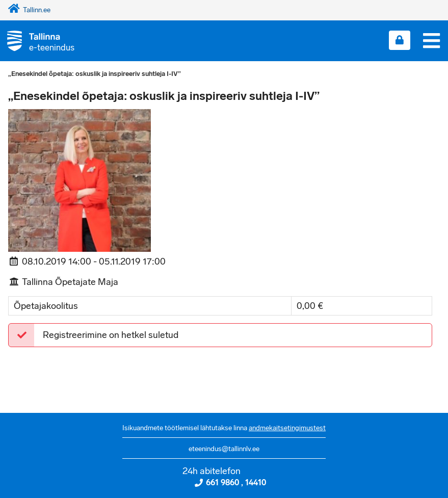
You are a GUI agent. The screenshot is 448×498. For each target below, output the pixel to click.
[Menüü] (431, 41)
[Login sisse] (400, 40)
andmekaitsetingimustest (287, 428)
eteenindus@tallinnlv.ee (224, 449)
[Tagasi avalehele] (37, 41)
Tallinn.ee (29, 10)
